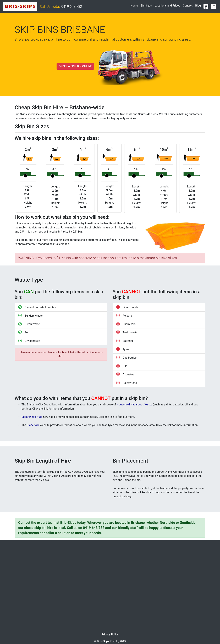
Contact (188, 6)
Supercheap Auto (32, 417)
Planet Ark (33, 425)
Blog (198, 6)
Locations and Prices (167, 6)
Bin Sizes (146, 6)
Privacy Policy (110, 634)
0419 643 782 (72, 7)
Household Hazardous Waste (134, 404)
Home (135, 5)
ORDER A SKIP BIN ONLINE (75, 66)
